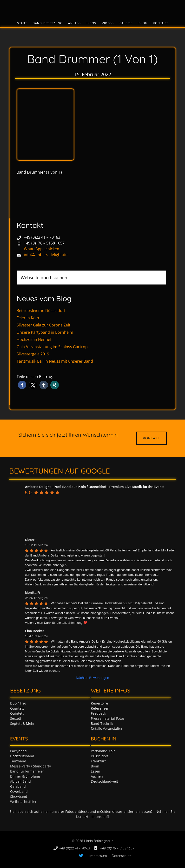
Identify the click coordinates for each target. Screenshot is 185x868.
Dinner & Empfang (25, 776)
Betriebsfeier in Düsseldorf (41, 311)
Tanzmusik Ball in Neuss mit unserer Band (55, 361)
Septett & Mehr (22, 723)
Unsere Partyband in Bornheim (45, 332)
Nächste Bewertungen (92, 678)
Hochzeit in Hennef (34, 339)
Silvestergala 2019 (33, 354)
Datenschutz (122, 856)
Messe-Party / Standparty (30, 766)
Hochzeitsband (22, 756)
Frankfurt (98, 761)
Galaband (18, 786)
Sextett (16, 718)
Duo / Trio (18, 703)
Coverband (19, 791)
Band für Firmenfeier (27, 771)
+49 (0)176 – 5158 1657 (44, 243)
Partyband (18, 751)
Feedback (98, 713)
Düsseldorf (100, 756)
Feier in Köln (28, 318)
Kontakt (152, 438)
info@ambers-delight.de (46, 255)
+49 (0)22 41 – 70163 (42, 237)
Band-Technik (102, 723)
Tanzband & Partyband (92, 8)
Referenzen (100, 708)
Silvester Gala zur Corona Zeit (43, 325)
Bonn (95, 766)
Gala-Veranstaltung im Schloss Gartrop (52, 347)
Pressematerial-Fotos (108, 718)
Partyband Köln (103, 751)
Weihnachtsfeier (23, 802)
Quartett (17, 708)
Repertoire (99, 703)
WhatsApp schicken (42, 249)
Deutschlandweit (104, 781)
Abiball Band (20, 781)
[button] (22, 385)
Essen (96, 771)
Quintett (17, 713)
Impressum (98, 856)
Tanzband (18, 761)
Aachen (97, 776)
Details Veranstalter (107, 729)
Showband (19, 797)
